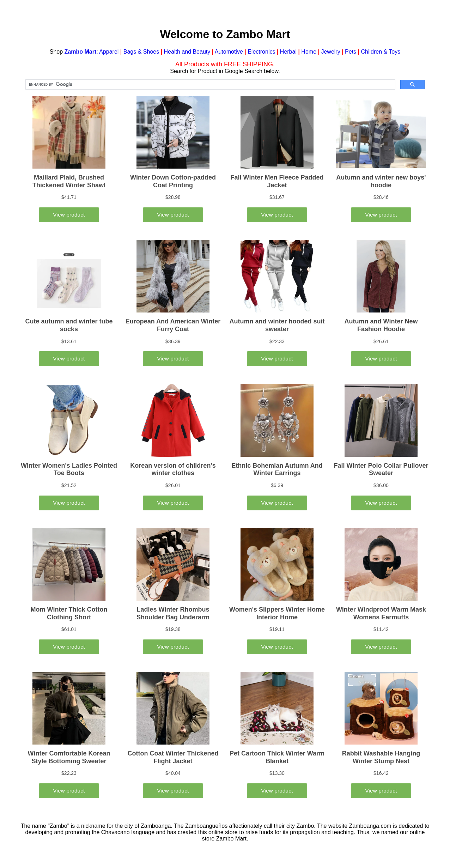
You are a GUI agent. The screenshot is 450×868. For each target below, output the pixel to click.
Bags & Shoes (141, 52)
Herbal (288, 52)
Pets (351, 52)
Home (309, 52)
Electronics (261, 52)
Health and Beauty (187, 52)
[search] (210, 85)
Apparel (109, 52)
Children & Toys (381, 52)
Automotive (229, 52)
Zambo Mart (81, 52)
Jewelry (330, 52)
